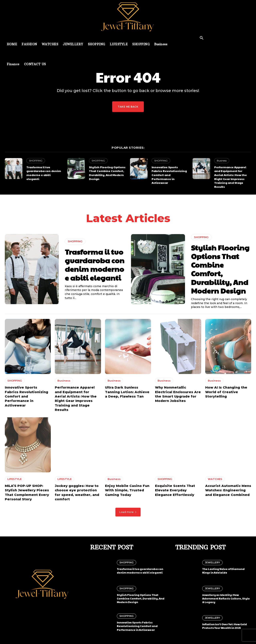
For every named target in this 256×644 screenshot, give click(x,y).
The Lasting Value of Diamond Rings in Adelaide (223, 570)
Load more (128, 513)
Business (222, 161)
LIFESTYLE (14, 480)
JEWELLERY (212, 562)
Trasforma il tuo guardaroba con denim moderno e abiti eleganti (44, 173)
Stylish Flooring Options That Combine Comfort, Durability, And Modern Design (107, 173)
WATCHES (215, 480)
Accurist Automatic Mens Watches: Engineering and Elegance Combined (228, 492)
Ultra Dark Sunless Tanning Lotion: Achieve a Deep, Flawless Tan (127, 393)
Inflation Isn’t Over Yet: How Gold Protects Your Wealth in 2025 (224, 625)
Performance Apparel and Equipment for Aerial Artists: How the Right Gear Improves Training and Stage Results (230, 177)
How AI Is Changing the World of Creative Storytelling (226, 393)
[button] (202, 38)
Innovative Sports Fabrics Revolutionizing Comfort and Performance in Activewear (169, 175)
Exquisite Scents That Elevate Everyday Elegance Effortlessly (175, 492)
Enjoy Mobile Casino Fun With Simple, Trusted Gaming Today (127, 492)
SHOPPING (36, 161)
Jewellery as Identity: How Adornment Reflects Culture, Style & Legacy (226, 598)
